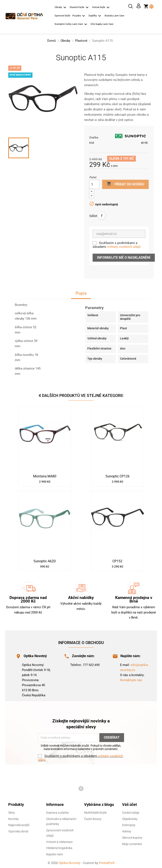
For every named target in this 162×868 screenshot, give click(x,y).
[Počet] (94, 183)
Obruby (61, 8)
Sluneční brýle (80, 8)
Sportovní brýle (62, 16)
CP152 (117, 560)
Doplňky (95, 16)
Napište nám (55, 853)
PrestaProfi (107, 862)
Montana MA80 (45, 475)
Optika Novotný (70, 862)
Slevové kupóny (132, 837)
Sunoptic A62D (45, 560)
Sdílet (102, 214)
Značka (94, 136)
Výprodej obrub (18, 830)
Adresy (127, 830)
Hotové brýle (101, 8)
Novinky (13, 818)
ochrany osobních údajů (124, 246)
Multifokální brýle (95, 812)
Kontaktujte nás (131, 679)
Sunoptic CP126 (117, 475)
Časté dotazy (93, 818)
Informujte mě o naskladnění (124, 257)
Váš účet (130, 803)
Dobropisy (129, 824)
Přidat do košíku (125, 183)
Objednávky (130, 818)
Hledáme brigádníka (59, 847)
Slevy (12, 812)
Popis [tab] (81, 292)
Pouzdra (79, 16)
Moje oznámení (132, 843)
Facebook (81, 788)
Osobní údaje (131, 812)
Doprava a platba (57, 812)
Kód (92, 142)
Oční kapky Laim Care (102, 24)
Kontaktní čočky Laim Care (72, 24)
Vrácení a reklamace (59, 841)
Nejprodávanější (19, 824)
